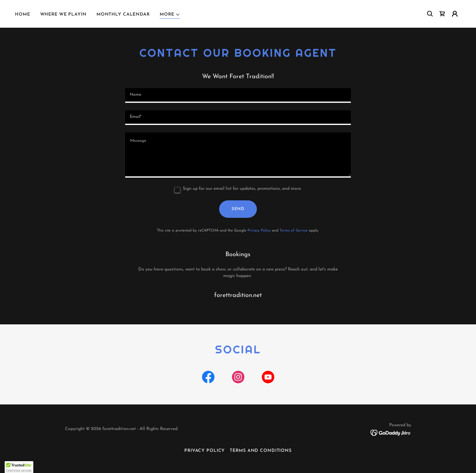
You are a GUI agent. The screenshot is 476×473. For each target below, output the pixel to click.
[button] (170, 15)
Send (238, 209)
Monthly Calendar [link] (123, 14)
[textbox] (238, 96)
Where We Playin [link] (63, 14)
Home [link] (23, 14)
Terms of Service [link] (294, 231)
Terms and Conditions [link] (261, 451)
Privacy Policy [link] (259, 231)
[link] (442, 14)
